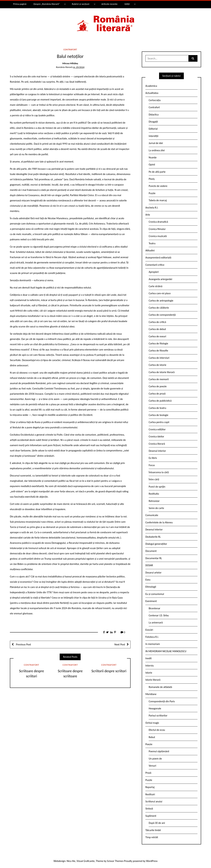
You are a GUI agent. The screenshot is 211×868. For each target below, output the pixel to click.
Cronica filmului (157, 229)
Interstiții (153, 136)
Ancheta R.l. (152, 208)
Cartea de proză (157, 394)
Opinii (152, 165)
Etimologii (151, 587)
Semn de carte (156, 508)
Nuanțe (153, 157)
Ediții (127, 4)
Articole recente (109, 4)
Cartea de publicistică (160, 401)
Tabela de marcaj (158, 200)
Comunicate (152, 515)
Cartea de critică (157, 322)
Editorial (153, 129)
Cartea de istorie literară (162, 372)
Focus (152, 465)
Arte (148, 215)
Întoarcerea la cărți (159, 472)
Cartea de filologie (158, 343)
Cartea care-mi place (160, 293)
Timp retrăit (152, 837)
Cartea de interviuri (159, 358)
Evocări (149, 630)
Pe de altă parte (157, 172)
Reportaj (150, 787)
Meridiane (151, 694)
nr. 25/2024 (79, 67)
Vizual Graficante (85, 861)
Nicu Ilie (71, 861)
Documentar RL (154, 558)
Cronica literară (157, 444)
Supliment (151, 816)
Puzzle (152, 193)
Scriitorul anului (154, 801)
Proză (148, 773)
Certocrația (155, 100)
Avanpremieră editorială (158, 258)
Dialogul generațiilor (156, 544)
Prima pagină (20, 4)
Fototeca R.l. (152, 637)
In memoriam (153, 644)
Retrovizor (154, 501)
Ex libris (153, 458)
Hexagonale (155, 708)
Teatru (152, 243)
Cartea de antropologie (161, 301)
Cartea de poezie (158, 386)
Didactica (154, 115)
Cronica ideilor (156, 436)
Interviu (150, 666)
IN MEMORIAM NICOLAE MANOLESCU (166, 651)
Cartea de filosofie (158, 351)
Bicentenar (154, 608)
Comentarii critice (155, 265)
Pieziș (152, 179)
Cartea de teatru (157, 408)
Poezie (149, 744)
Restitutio (154, 494)
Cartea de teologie (158, 415)
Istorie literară (153, 680)
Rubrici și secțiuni (81, 4)
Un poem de (155, 759)
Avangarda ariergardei (160, 279)
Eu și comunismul (155, 594)
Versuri (152, 766)
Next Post (120, 644)
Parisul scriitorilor (158, 716)
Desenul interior (157, 451)
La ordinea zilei (157, 150)
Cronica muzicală (158, 236)
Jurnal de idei (156, 143)
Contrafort (70, 49)
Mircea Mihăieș (70, 63)
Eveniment (151, 601)
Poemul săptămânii (159, 751)
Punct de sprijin (157, 487)
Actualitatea (152, 93)
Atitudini (150, 250)
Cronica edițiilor (157, 429)
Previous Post (23, 644)
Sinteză (149, 809)
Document (151, 551)
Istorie (149, 673)
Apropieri (154, 272)
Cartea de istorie (158, 365)
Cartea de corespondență (162, 315)
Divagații (153, 122)
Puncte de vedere (158, 186)
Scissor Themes (115, 861)
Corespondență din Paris (162, 701)
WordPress (152, 861)
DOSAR (149, 565)
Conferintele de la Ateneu (159, 522)
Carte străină (156, 286)
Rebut (152, 737)
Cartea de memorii (159, 379)
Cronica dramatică (158, 222)
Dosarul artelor (153, 573)
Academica (151, 86)
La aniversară (156, 623)
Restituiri (150, 794)
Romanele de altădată (160, 687)
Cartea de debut (157, 329)
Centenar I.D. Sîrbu (159, 615)
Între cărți (154, 479)
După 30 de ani (157, 823)
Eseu (148, 580)
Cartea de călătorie (159, 308)
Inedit (149, 658)
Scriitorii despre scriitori (109, 671)
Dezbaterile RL (153, 537)
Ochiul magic (152, 723)
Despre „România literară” (47, 4)
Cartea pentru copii (159, 422)
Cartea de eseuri (157, 336)
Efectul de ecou (157, 730)
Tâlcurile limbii (153, 830)
